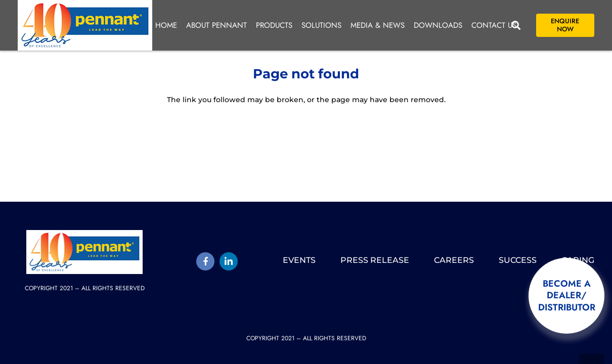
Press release (375, 260)
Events (299, 260)
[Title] (205, 261)
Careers (454, 260)
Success (518, 260)
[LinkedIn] (229, 261)
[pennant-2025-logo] (85, 25)
